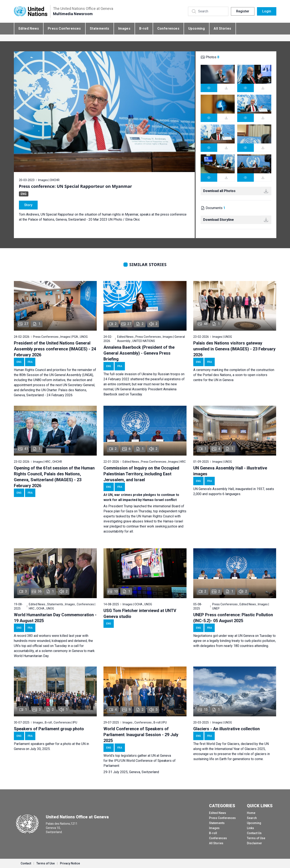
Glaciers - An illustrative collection (226, 729)
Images (124, 28)
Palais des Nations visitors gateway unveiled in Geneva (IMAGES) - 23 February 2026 (234, 349)
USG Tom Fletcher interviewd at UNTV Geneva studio (140, 614)
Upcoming (197, 28)
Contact (26, 863)
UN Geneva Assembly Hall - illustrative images (230, 471)
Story (28, 205)
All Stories (222, 28)
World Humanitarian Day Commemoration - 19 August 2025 (55, 618)
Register (243, 11)
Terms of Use (256, 838)
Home (251, 813)
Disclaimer (254, 843)
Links (250, 828)
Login (267, 11)
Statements (100, 28)
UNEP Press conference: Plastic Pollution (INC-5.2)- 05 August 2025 (233, 618)
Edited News (29, 28)
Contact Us (254, 833)
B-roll (144, 28)
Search (252, 818)
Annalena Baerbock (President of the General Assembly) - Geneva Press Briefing (139, 353)
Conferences (168, 28)
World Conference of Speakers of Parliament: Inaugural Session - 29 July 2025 (141, 735)
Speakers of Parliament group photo (49, 729)
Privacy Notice (70, 863)
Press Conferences (64, 28)
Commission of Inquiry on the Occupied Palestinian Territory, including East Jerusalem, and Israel (141, 474)
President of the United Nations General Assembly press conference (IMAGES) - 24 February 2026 (55, 349)
